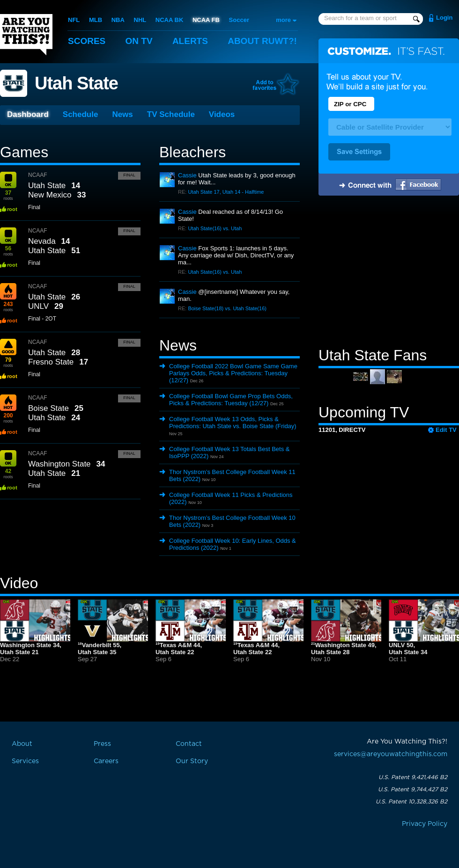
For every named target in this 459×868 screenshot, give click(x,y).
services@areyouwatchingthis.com (391, 754)
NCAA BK (169, 20)
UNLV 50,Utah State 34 (408, 649)
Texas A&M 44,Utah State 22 (179, 649)
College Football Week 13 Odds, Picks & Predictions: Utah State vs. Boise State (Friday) (233, 423)
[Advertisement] (389, 273)
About (262, 41)
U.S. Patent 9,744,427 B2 (413, 789)
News (122, 114)
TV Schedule (171, 114)
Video (19, 583)
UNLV (38, 306)
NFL (74, 20)
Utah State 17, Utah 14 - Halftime (226, 192)
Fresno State (51, 362)
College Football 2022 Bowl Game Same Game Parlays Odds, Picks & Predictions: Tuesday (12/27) (233, 373)
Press (102, 744)
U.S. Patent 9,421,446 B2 (413, 777)
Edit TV (446, 430)
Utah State (76, 83)
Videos (222, 114)
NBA (118, 20)
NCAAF (38, 175)
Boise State (48, 408)
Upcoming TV (364, 412)
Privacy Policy (425, 824)
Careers (106, 761)
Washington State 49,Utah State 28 (344, 649)
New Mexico (50, 195)
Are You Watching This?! (26, 35)
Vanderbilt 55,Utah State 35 (100, 649)
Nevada (42, 241)
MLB (96, 20)
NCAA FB (206, 20)
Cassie (187, 175)
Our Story (192, 761)
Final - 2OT (42, 319)
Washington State (59, 464)
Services (25, 761)
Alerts (190, 41)
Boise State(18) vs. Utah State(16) (227, 308)
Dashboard (28, 114)
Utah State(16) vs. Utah (215, 228)
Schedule (81, 114)
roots (8, 195)
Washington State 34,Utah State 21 (31, 649)
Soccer (239, 20)
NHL (140, 20)
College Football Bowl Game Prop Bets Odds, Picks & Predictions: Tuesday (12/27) (231, 400)
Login (444, 18)
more (283, 20)
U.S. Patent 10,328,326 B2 (411, 802)
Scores (87, 41)
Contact (189, 744)
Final (129, 175)
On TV (139, 41)
